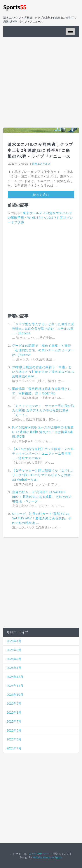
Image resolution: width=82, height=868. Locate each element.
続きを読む (41, 195)
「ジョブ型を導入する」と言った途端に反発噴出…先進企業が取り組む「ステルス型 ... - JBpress (43, 328)
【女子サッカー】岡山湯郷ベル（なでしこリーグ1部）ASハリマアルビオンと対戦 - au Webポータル (43, 475)
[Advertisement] (41, 82)
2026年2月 (14, 659)
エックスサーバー (39, 854)
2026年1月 (14, 668)
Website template (43, 857)
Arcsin (58, 857)
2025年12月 (15, 677)
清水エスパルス (41, 164)
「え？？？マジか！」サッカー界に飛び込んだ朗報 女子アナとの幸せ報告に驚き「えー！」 (43, 410)
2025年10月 (15, 695)
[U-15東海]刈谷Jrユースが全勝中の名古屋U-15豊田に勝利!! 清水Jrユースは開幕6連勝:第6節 (43, 432)
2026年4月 (14, 641)
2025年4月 (14, 748)
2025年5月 (14, 739)
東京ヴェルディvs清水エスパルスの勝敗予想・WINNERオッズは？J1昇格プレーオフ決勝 (40, 217)
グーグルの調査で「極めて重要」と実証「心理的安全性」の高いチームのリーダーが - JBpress (43, 350)
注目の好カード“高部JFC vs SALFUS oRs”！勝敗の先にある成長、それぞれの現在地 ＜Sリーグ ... (42, 497)
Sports (15, 7)
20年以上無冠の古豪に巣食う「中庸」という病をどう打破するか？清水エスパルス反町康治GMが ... (43, 372)
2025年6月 (14, 730)
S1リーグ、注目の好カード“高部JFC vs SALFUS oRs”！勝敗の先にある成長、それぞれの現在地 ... (42, 518)
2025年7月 (14, 721)
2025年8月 (14, 712)
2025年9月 (14, 703)
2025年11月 (15, 686)
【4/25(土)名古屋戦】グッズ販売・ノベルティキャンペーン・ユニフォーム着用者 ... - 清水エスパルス (43, 453)
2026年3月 (14, 650)
